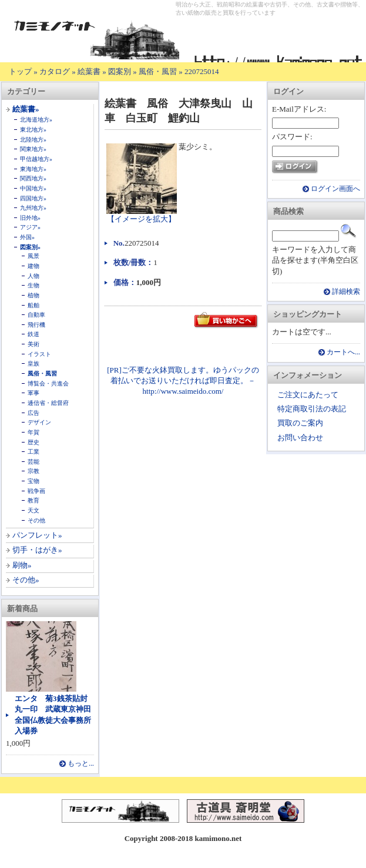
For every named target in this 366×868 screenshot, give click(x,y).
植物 (33, 295)
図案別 (120, 71)
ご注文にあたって (308, 395)
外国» (27, 237)
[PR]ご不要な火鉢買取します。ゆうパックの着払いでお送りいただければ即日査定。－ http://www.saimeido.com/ (183, 381)
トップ (20, 71)
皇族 (33, 363)
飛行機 (36, 325)
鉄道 (33, 334)
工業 (33, 452)
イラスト (39, 354)
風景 (33, 256)
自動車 (36, 315)
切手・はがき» (37, 550)
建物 (33, 266)
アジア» (30, 227)
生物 (33, 285)
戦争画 (36, 491)
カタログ (55, 71)
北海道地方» (36, 120)
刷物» (22, 565)
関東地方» (33, 149)
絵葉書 (89, 71)
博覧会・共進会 (48, 383)
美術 (33, 344)
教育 (33, 500)
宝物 (33, 481)
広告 (33, 413)
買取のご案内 (300, 423)
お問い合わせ (300, 438)
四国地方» (33, 198)
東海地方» (33, 169)
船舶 (33, 305)
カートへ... (343, 352)
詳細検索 (346, 292)
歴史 (33, 442)
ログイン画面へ (335, 189)
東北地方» (33, 130)
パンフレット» (37, 535)
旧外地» (30, 218)
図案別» (30, 247)
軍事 (33, 393)
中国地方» (33, 188)
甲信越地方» (36, 159)
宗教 (33, 471)
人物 (33, 276)
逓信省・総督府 (48, 403)
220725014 (202, 71)
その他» (26, 580)
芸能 (33, 462)
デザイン (39, 422)
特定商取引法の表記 (312, 409)
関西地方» (33, 178)
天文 (33, 510)
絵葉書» (26, 109)
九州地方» (33, 208)
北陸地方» (33, 140)
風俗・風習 (158, 71)
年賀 (33, 432)
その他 (36, 520)
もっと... (81, 764)
